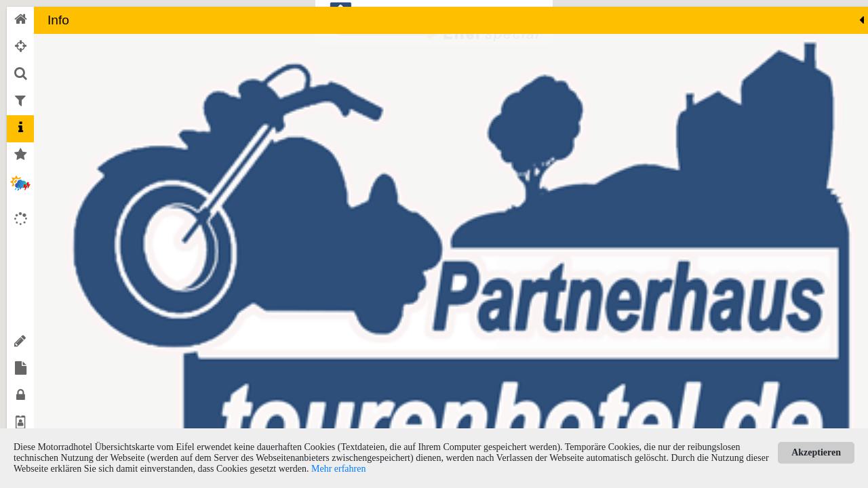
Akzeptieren (816, 452)
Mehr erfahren (338, 469)
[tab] (20, 20)
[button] (298, 248)
